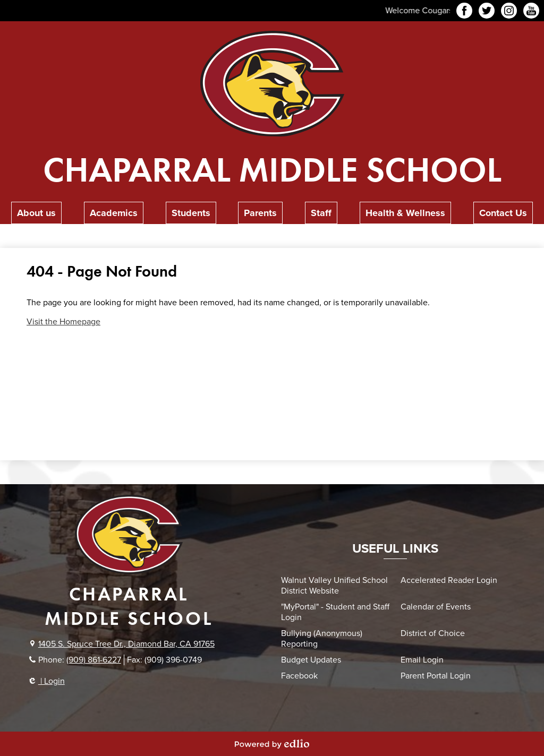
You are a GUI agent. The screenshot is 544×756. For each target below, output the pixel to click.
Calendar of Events (436, 607)
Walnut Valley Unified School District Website (334, 586)
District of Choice (433, 633)
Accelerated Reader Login (449, 580)
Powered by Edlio (272, 744)
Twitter (487, 12)
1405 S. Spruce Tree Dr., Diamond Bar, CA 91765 (126, 644)
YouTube (531, 12)
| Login (47, 681)
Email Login (422, 660)
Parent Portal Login (436, 676)
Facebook (464, 12)
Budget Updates (311, 660)
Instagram (509, 12)
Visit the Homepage (63, 322)
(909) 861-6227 (94, 660)
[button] (36, 213)
